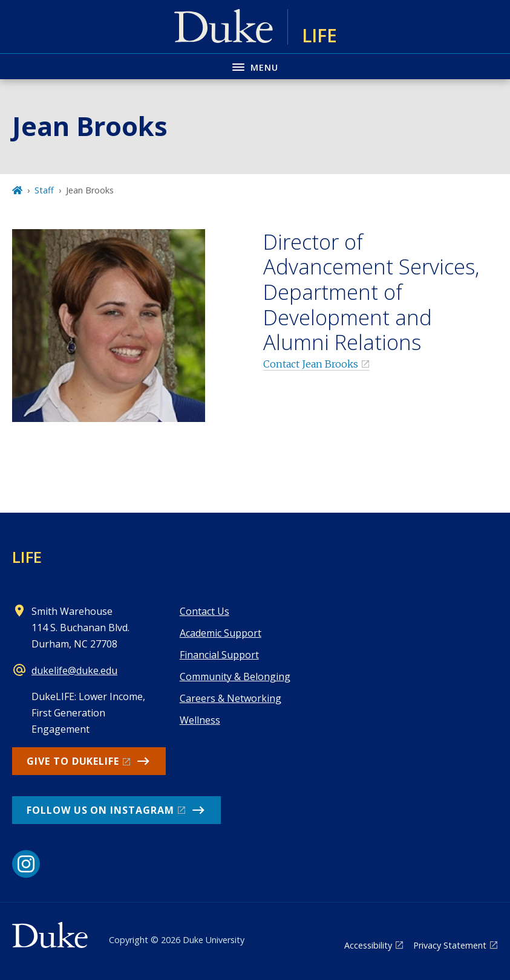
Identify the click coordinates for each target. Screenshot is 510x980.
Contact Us (204, 611)
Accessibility (368, 945)
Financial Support (219, 655)
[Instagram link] (26, 864)
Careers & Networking (230, 698)
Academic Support (221, 633)
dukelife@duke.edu (74, 670)
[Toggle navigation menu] (255, 66)
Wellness (200, 720)
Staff (44, 190)
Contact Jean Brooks (311, 364)
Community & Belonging (235, 677)
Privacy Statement (450, 945)
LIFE (27, 557)
